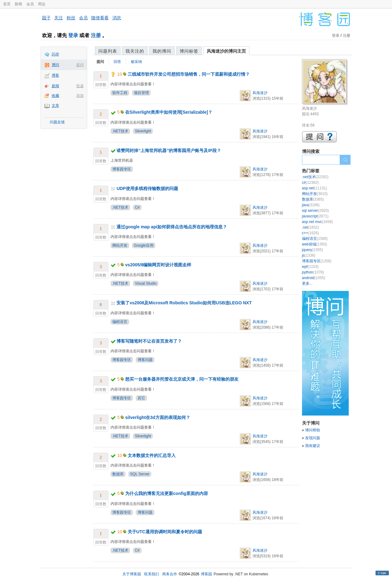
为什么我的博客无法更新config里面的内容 (167, 493)
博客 (55, 75)
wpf (310, 267)
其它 (141, 398)
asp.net (315, 188)
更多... (307, 283)
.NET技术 (120, 131)
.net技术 (315, 177)
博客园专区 (122, 169)
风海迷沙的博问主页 (226, 51)
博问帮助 (313, 430)
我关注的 (135, 51)
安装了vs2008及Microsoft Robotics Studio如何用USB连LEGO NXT (184, 303)
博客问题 (145, 360)
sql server (316, 211)
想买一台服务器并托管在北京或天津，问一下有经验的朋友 (182, 379)
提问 (80, 65)
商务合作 (170, 574)
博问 (55, 65)
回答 (117, 62)
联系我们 (152, 574)
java (311, 205)
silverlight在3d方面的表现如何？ (158, 417)
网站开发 (120, 245)
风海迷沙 (260, 93)
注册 (96, 35)
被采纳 (136, 62)
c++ (311, 233)
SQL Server (140, 474)
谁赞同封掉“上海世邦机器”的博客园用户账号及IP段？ (169, 150)
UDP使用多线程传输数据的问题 (147, 188)
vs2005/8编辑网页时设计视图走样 (158, 265)
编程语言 (120, 322)
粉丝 (71, 18)
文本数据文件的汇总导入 (152, 455)
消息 (117, 18)
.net (311, 227)
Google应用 (144, 245)
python (313, 272)
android (314, 278)
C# (137, 207)
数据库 (118, 474)
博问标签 (189, 51)
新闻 (18, 4)
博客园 (206, 574)
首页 (7, 4)
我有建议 (313, 446)
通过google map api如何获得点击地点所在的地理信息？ (172, 227)
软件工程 (120, 93)
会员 (30, 4)
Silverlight (143, 131)
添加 (80, 96)
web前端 (315, 244)
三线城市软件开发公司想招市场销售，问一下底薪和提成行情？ (189, 74)
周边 (42, 4)
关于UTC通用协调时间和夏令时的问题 (165, 532)
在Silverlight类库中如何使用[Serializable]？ (169, 112)
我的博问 (162, 51)
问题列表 (108, 51)
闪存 (55, 54)
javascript (315, 216)
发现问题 (313, 438)
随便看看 (100, 18)
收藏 (55, 96)
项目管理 (141, 93)
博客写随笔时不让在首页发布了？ (149, 341)
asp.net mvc (317, 222)
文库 (55, 106)
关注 (59, 18)
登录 (73, 35)
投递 (80, 86)
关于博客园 (132, 574)
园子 (46, 18)
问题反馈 (57, 122)
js (309, 255)
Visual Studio (146, 283)
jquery (312, 250)
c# (310, 183)
